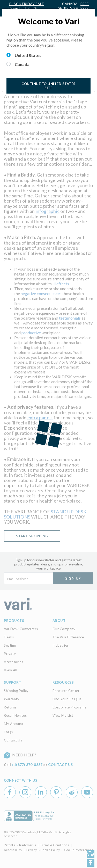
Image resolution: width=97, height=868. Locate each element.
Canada (22, 64)
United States (28, 55)
